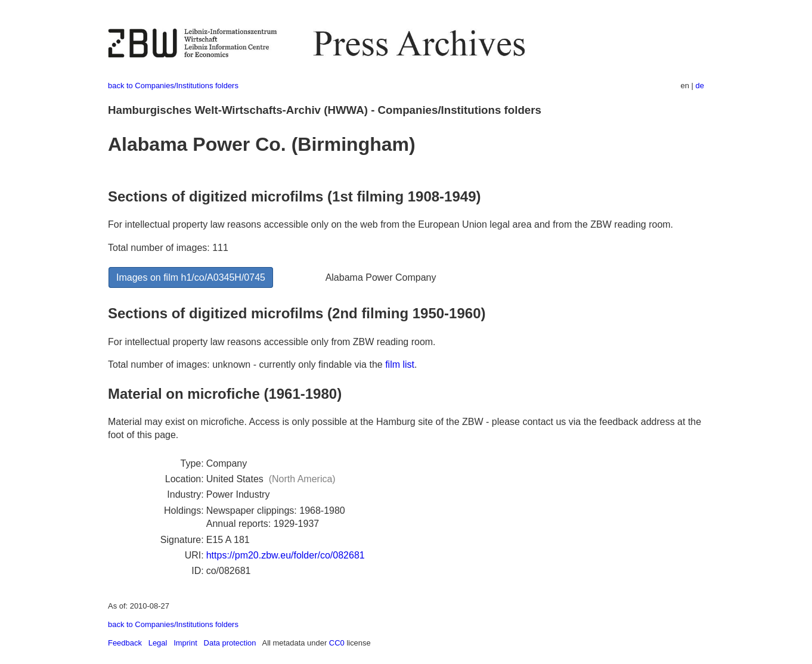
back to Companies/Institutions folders (173, 86)
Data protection (230, 643)
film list (400, 364)
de (700, 86)
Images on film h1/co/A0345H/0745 (191, 277)
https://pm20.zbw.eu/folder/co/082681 (286, 555)
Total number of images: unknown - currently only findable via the (247, 364)
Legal (158, 643)
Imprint (185, 643)
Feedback (125, 643)
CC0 (337, 643)
